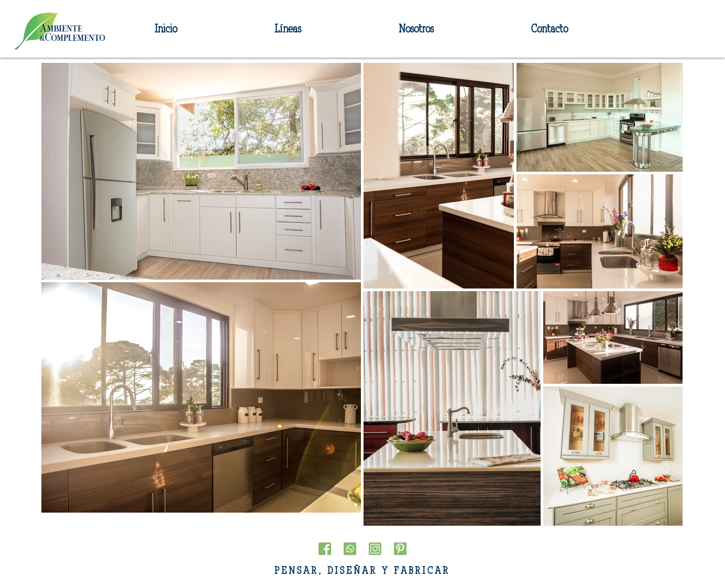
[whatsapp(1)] (350, 549)
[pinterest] (400, 549)
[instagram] (375, 549)
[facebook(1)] (325, 549)
